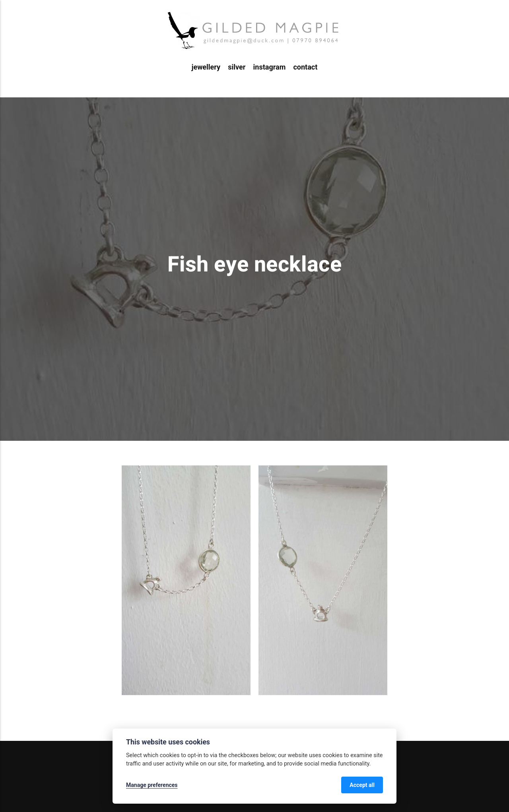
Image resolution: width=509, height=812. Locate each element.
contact (305, 67)
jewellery (206, 67)
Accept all (362, 785)
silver (237, 67)
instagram (270, 67)
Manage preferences (152, 785)
